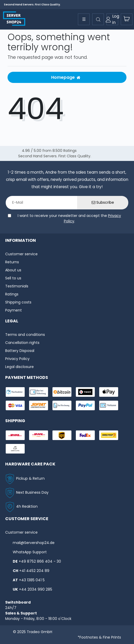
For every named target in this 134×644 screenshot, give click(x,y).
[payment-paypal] (85, 405)
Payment (14, 310)
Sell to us (13, 278)
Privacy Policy (17, 359)
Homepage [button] (66, 77)
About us (13, 270)
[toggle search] (98, 19)
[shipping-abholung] (15, 449)
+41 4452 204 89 (34, 571)
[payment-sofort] (39, 405)
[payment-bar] (39, 392)
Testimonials (17, 286)
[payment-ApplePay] (109, 392)
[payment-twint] (85, 392)
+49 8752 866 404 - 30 (40, 561)
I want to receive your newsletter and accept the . (69, 218)
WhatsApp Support (30, 552)
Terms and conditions (25, 335)
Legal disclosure (19, 367)
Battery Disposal (20, 351)
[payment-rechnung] (62, 405)
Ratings (12, 294)
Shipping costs (18, 302)
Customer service (21, 254)
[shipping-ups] (62, 435)
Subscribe (103, 202)
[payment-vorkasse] (109, 405)
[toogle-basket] (127, 19)
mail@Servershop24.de (34, 543)
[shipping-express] (39, 435)
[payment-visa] (15, 405)
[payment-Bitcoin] (62, 392)
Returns (12, 262)
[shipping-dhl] (15, 435)
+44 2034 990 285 (36, 589)
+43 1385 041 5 (32, 580)
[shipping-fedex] (85, 435)
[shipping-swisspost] (109, 435)
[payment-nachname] (15, 392)
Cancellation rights (22, 343)
